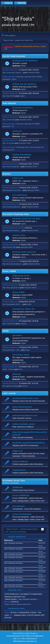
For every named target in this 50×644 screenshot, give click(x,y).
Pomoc (15, 633)
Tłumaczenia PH (8, 150)
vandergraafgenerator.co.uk (25, 398)
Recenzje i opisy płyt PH (25, 124)
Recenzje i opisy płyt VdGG (26, 77)
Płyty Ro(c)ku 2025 (9, 247)
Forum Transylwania (22, 514)
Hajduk (22, 96)
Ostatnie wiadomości (16, 537)
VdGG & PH (18, 178)
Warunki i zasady (24, 633)
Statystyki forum (14, 590)
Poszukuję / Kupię (21, 355)
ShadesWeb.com (31, 641)
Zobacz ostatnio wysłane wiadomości (18, 604)
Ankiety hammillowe (22, 155)
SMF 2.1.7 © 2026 (19, 639)
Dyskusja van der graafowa (25, 61)
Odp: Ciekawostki (9, 120)
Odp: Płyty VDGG (9, 96)
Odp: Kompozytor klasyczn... (13, 73)
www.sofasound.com (22, 407)
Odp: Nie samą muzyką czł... (13, 264)
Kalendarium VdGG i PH (24, 309)
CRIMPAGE (18, 487)
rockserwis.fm (19, 470)
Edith (23, 597)
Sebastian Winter (34, 73)
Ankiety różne (19, 235)
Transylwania (19, 506)
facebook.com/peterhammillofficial (28, 443)
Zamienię (17, 374)
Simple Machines (31, 639)
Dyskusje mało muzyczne (24, 252)
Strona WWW (19, 292)
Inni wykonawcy (20, 195)
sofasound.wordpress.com (25, 415)
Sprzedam (17, 335)
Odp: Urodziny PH (9, 324)
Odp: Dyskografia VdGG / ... (12, 304)
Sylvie (24, 66)
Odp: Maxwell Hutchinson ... (12, 190)
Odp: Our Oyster (8, 143)
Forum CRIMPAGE (21, 495)
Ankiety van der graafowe (24, 84)
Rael (20, 369)
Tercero (41, 554)
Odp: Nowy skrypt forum (11, 288)
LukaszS (23, 324)
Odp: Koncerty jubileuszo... (12, 207)
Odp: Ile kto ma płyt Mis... (11, 167)
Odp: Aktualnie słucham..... (12, 231)
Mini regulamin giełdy (10, 386)
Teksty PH (17, 131)
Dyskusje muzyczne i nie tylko (26, 219)
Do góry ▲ (34, 633)
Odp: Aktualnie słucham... (14, 543)
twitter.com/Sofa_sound (23, 424)
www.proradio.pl (20, 461)
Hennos (25, 386)
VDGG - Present (8, 369)
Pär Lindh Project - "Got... (11, 350)
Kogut (27, 350)
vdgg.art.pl (8, 46)
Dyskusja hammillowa (23, 108)
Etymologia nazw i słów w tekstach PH (30, 147)
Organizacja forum (21, 276)
